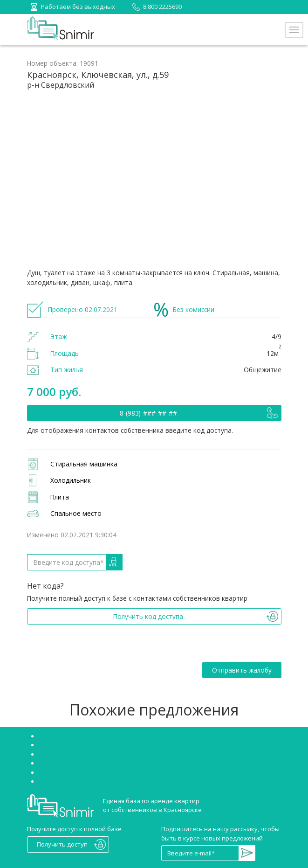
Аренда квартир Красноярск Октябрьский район (111, 763)
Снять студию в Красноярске (82, 745)
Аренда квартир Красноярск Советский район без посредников (134, 754)
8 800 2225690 (155, 7)
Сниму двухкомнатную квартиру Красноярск (106, 781)
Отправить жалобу (242, 670)
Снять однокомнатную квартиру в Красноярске (110, 772)
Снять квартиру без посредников (89, 736)
